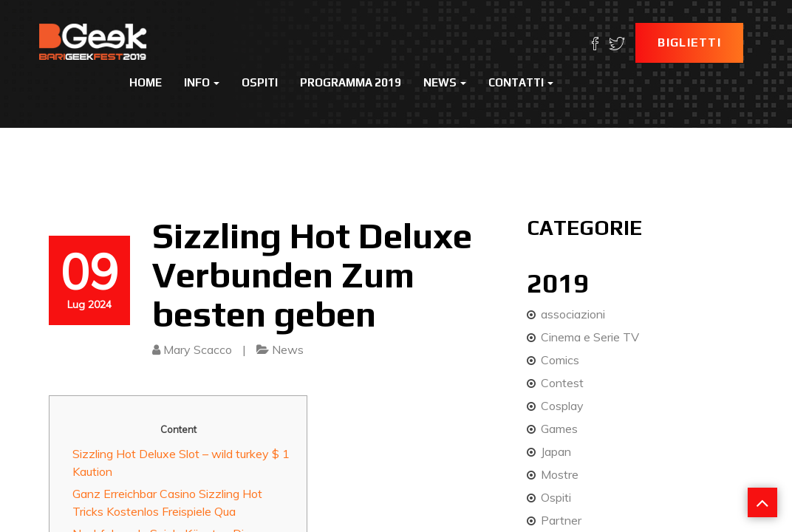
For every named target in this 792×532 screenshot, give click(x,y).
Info (202, 82)
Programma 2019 (351, 82)
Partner (561, 520)
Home (146, 82)
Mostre (560, 474)
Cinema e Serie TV (590, 337)
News (445, 82)
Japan (556, 451)
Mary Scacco (198, 349)
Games (559, 429)
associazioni (573, 314)
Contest (562, 383)
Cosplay (562, 406)
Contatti (521, 82)
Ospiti (260, 82)
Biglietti (689, 42)
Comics (560, 360)
